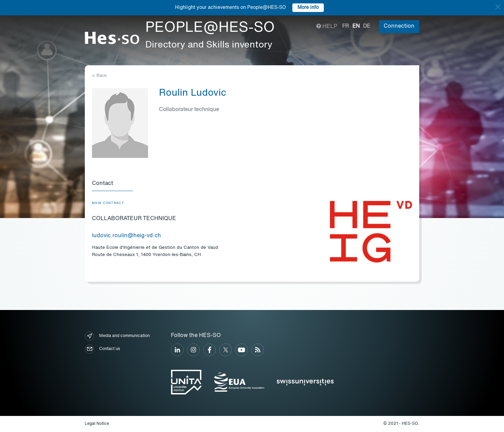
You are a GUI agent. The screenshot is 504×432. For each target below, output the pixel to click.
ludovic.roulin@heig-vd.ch (127, 236)
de (367, 26)
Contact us (102, 349)
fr (346, 26)
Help (327, 27)
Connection (399, 26)
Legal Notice (97, 424)
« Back (99, 76)
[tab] (112, 184)
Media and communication (117, 336)
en (356, 26)
